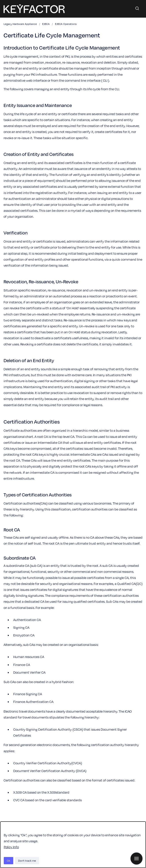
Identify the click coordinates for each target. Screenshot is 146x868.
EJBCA (46, 24)
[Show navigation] (137, 859)
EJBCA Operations (66, 24)
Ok (9, 861)
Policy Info (11, 847)
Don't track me (27, 861)
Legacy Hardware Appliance (20, 24)
